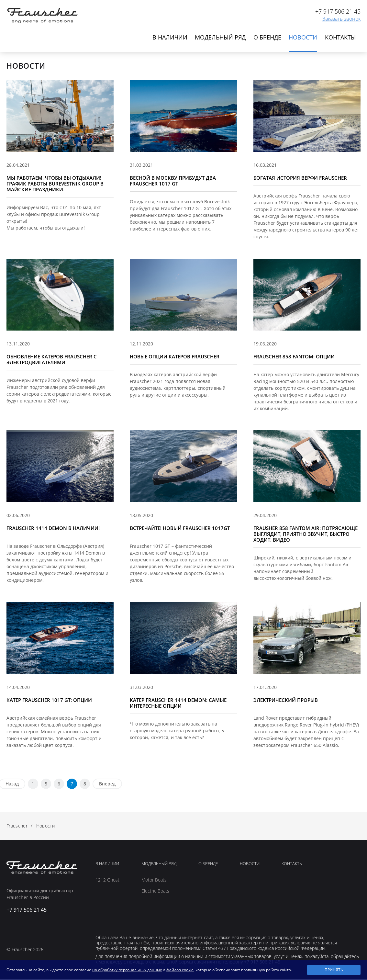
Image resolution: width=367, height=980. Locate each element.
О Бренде (208, 864)
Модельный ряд (219, 38)
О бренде (266, 38)
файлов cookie (180, 970)
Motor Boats (154, 881)
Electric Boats (155, 892)
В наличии (168, 38)
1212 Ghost (107, 881)
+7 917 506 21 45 (338, 11)
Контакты (340, 38)
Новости (303, 38)
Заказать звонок (341, 19)
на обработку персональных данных (127, 970)
